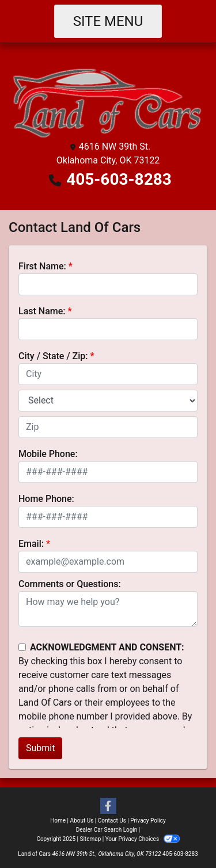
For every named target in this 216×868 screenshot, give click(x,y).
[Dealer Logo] (108, 100)
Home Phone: (46, 499)
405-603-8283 (119, 179)
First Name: (42, 266)
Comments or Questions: (70, 584)
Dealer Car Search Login (107, 830)
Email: (31, 544)
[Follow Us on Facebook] (108, 806)
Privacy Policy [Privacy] (148, 821)
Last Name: (42, 311)
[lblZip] (108, 427)
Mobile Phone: (48, 454)
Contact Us (112, 821)
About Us (82, 821)
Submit (40, 748)
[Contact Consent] (22, 647)
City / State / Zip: (53, 356)
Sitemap (90, 839)
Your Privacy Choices (143, 839)
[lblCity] (108, 374)
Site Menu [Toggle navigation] (108, 21)
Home (58, 821)
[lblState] (108, 401)
